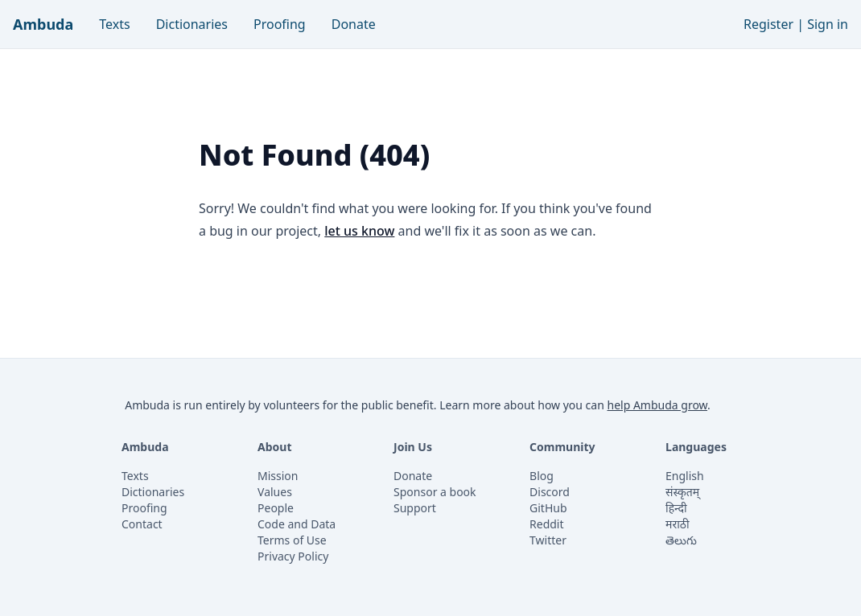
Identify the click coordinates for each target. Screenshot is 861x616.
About (274, 447)
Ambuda (43, 24)
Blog (542, 476)
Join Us (413, 447)
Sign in (828, 24)
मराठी (677, 524)
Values (275, 492)
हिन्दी (676, 508)
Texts (114, 24)
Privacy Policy (293, 556)
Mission (278, 476)
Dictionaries (192, 24)
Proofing (280, 24)
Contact (142, 524)
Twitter (548, 540)
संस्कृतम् (682, 492)
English (685, 476)
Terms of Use (292, 540)
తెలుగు (681, 540)
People (276, 508)
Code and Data (297, 524)
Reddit (547, 524)
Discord (550, 492)
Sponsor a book (435, 492)
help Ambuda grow (657, 405)
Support (415, 508)
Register (768, 24)
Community (562, 447)
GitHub (548, 508)
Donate (354, 24)
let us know (359, 231)
